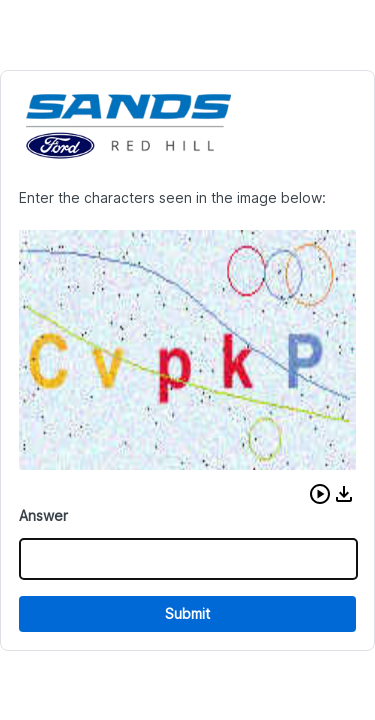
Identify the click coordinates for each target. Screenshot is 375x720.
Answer (43, 515)
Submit (187, 613)
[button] (320, 494)
